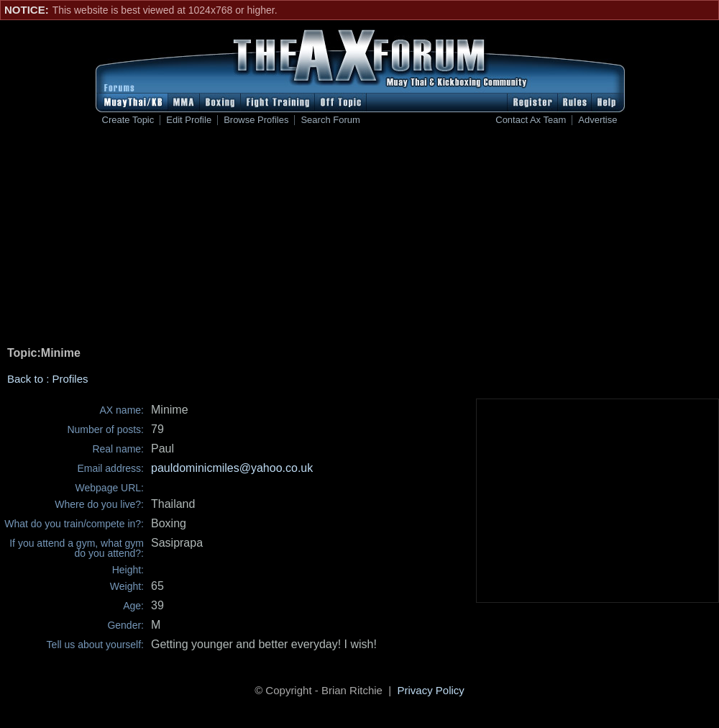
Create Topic (128, 120)
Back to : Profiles (48, 379)
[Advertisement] (359, 238)
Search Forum (330, 120)
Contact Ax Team (531, 120)
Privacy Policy (431, 690)
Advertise (597, 120)
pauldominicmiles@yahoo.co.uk (232, 468)
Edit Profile (189, 120)
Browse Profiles (256, 120)
